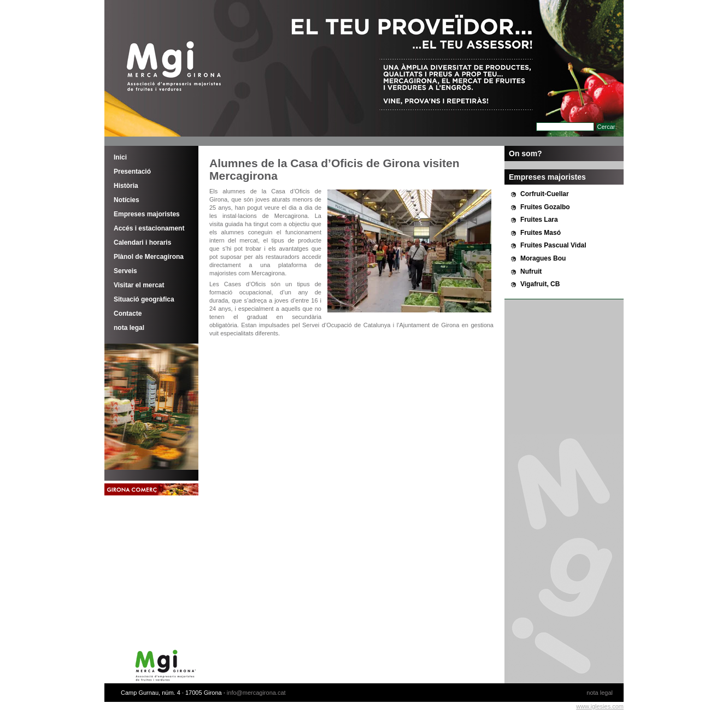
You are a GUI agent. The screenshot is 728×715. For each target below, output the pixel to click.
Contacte (128, 314)
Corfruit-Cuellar (545, 194)
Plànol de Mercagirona (149, 257)
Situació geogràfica (144, 299)
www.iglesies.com (600, 706)
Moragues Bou (543, 258)
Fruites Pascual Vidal (553, 245)
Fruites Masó (541, 233)
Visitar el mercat (139, 285)
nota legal (129, 328)
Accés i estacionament (149, 228)
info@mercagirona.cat (256, 693)
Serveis (125, 271)
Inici (120, 157)
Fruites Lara (539, 220)
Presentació (132, 172)
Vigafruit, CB (540, 284)
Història (126, 186)
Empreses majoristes (147, 214)
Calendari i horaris (142, 243)
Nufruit (531, 271)
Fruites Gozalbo (545, 207)
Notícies (127, 200)
